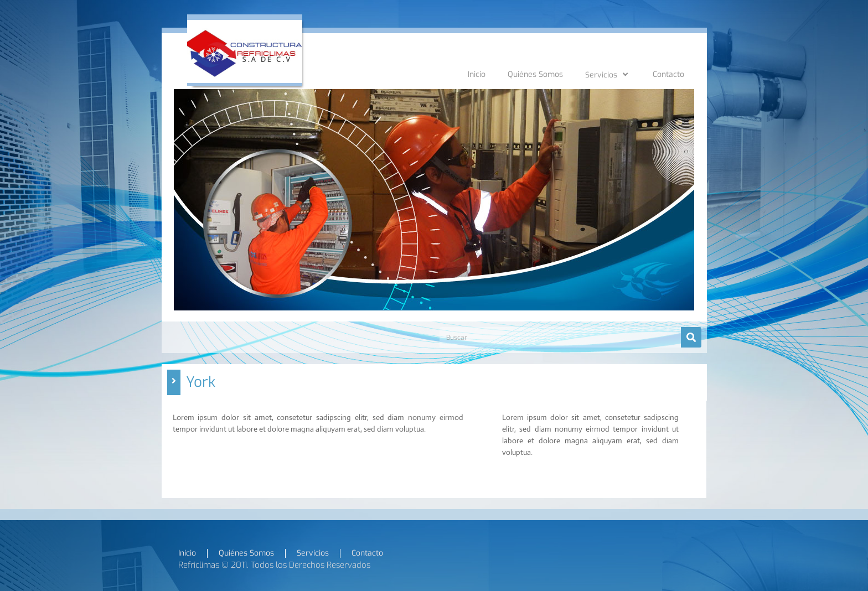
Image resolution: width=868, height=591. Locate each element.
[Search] (691, 337)
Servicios (608, 75)
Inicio (477, 74)
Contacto (668, 74)
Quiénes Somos (535, 74)
